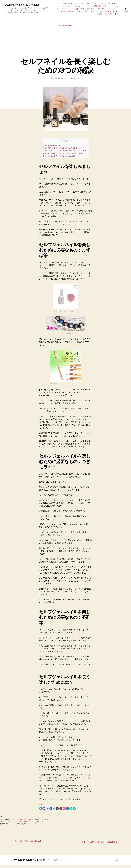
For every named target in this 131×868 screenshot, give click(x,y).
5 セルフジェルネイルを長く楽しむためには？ (59, 159)
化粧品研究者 (62, 79)
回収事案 (98, 6)
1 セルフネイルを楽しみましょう (54, 146)
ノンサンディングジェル (71, 6)
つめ (82, 3)
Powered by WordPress (59, 863)
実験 (82, 9)
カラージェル (87, 6)
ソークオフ (102, 3)
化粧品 (64, 3)
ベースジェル (113, 3)
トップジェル (113, 9)
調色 (116, 14)
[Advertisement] (65, 42)
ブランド (99, 12)
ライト (94, 3)
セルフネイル (73, 3)
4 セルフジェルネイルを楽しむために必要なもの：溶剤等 (64, 156)
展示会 (116, 12)
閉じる (68, 141)
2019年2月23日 (76, 79)
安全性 (71, 26)
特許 (105, 6)
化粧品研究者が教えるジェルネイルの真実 (24, 5)
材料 (87, 3)
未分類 (99, 14)
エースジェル (113, 6)
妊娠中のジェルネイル (41, 823)
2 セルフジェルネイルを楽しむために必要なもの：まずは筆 (65, 148)
